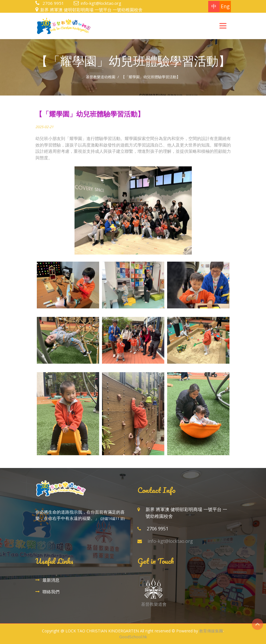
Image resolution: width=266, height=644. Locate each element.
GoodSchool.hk (133, 637)
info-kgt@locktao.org (101, 3)
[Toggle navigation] (223, 26)
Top (258, 624)
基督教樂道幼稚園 (101, 77)
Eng (225, 6)
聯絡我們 (51, 592)
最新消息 (51, 580)
